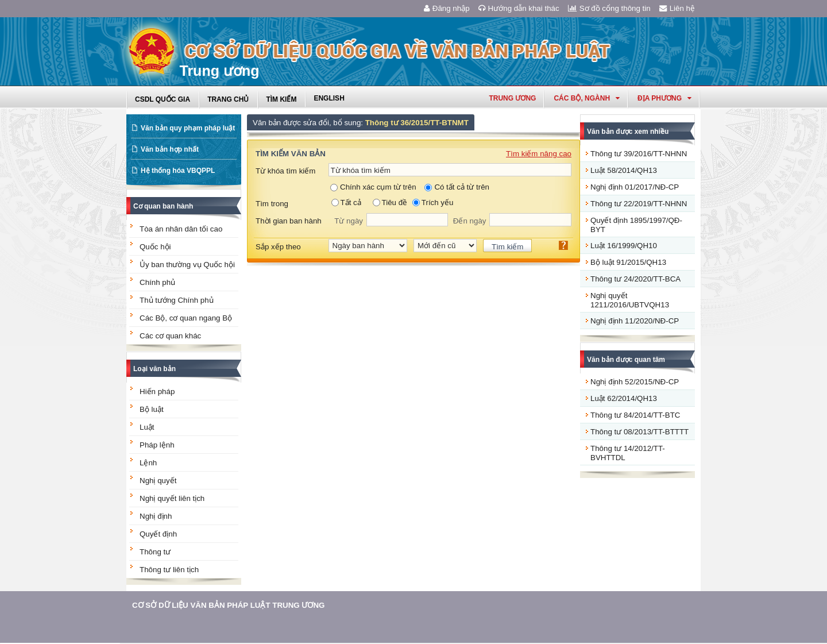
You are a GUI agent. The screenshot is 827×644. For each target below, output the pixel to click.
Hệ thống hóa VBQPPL (178, 171)
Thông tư (155, 552)
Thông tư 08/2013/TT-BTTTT (639, 432)
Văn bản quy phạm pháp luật (188, 128)
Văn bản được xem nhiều (628, 132)
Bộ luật (152, 409)
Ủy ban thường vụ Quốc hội (187, 265)
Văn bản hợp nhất (170, 149)
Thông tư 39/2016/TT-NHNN (639, 154)
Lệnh (148, 463)
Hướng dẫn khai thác (519, 8)
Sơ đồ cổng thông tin (609, 8)
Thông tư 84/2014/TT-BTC (635, 415)
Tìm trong (272, 204)
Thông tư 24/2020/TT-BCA (635, 279)
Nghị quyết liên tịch (172, 498)
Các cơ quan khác (170, 336)
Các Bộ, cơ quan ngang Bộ (186, 318)
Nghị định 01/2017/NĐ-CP (635, 187)
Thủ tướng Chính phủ (177, 300)
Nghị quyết (158, 481)
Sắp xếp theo (278, 247)
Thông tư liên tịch (169, 570)
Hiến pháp (157, 392)
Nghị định (156, 516)
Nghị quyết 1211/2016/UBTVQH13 (630, 300)
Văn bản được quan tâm (626, 360)
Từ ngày (349, 221)
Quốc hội (155, 247)
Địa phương (664, 98)
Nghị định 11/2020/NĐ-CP (635, 321)
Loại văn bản (154, 369)
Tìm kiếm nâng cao (539, 154)
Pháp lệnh (157, 445)
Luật (147, 427)
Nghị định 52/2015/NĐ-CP (635, 382)
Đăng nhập (447, 8)
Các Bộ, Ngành (587, 98)
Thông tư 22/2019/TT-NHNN (639, 204)
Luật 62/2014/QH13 (624, 398)
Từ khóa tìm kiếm (285, 171)
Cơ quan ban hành (163, 206)
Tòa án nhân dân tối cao (181, 229)
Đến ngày (470, 221)
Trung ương (512, 98)
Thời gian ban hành (289, 221)
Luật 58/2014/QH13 (624, 170)
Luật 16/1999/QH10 (624, 246)
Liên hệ (677, 8)
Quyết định (158, 534)
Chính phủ (157, 282)
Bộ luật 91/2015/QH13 (628, 262)
